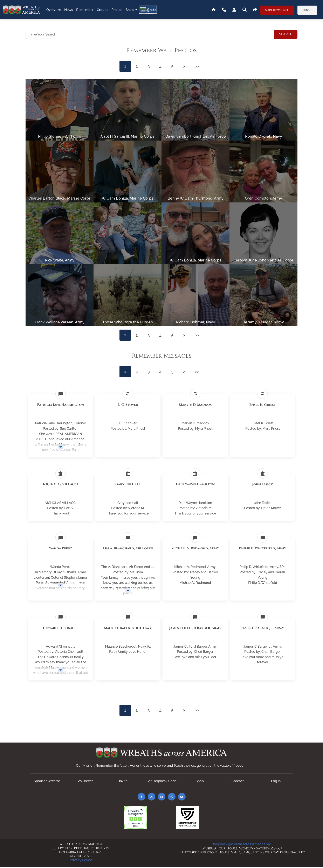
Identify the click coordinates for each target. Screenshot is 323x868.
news (69, 10)
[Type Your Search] (150, 34)
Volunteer (85, 782)
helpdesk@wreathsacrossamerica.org (242, 845)
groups (102, 10)
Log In (276, 782)
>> (198, 66)
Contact (238, 782)
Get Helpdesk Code (161, 782)
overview (54, 10)
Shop (130, 10)
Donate (307, 10)
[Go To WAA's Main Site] (214, 10)
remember (85, 10)
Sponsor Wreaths (277, 10)
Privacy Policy (81, 861)
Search (286, 34)
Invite (123, 782)
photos (117, 10)
